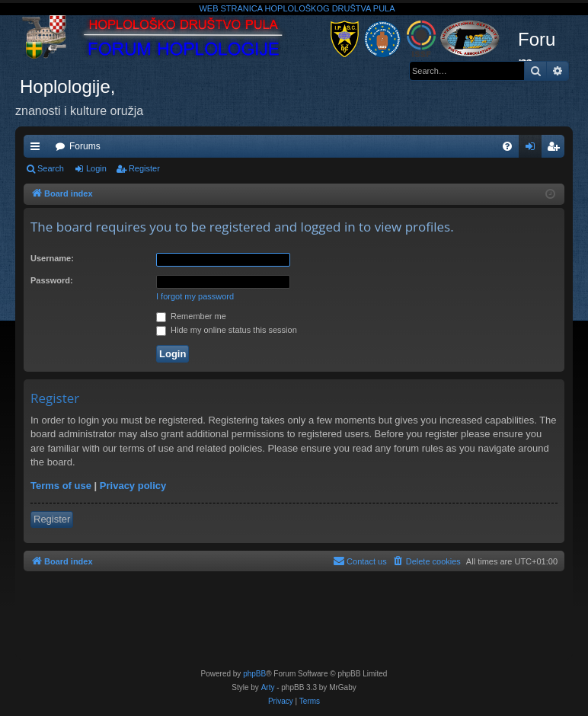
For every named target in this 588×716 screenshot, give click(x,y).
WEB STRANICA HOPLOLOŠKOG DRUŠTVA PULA (297, 8)
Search (51, 168)
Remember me (191, 316)
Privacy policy (133, 486)
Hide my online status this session (227, 330)
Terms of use (61, 486)
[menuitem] (507, 146)
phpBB (254, 674)
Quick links (38, 149)
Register (144, 168)
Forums (85, 146)
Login (96, 168)
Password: (52, 280)
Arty (268, 687)
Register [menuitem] (556, 149)
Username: (52, 258)
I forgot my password (195, 296)
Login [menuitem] (534, 149)
